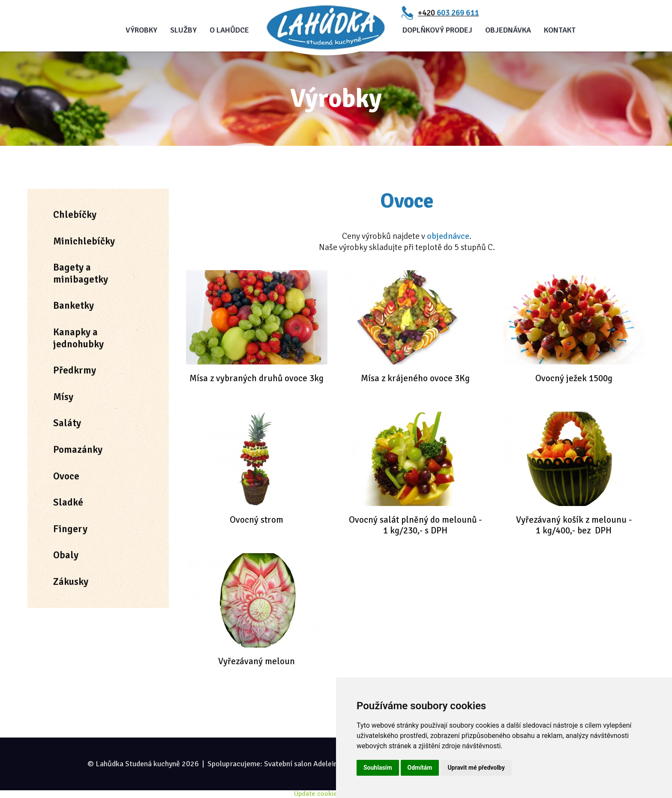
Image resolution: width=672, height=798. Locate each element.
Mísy (63, 397)
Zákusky (71, 582)
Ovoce (66, 476)
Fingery (70, 529)
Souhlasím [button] (378, 768)
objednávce (448, 236)
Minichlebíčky (84, 241)
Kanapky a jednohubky (78, 338)
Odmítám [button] (420, 768)
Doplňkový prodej (437, 30)
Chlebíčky (75, 215)
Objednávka (508, 30)
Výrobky (141, 30)
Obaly (66, 555)
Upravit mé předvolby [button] (476, 768)
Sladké (68, 502)
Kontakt (560, 30)
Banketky (73, 306)
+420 (448, 13)
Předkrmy (75, 370)
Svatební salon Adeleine (303, 764)
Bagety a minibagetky (81, 273)
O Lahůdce (229, 30)
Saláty (67, 423)
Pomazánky (78, 450)
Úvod (326, 28)
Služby (183, 30)
